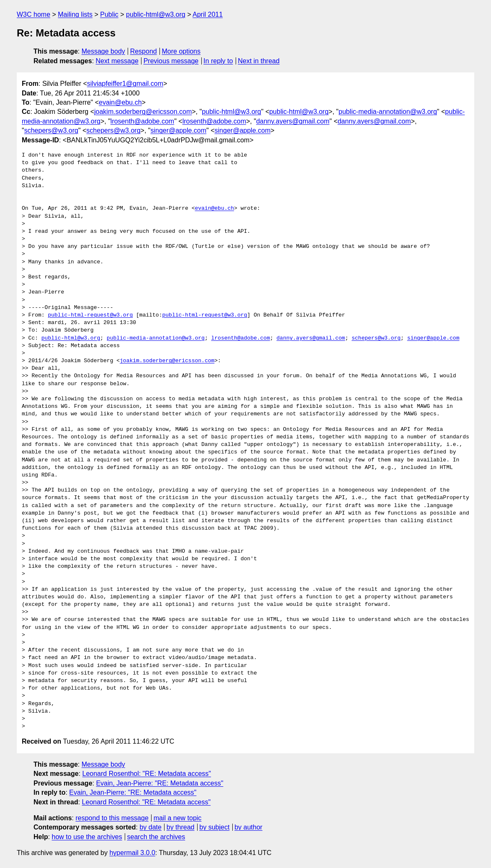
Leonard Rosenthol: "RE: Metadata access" (147, 774)
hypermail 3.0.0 (132, 853)
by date (150, 827)
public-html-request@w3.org (90, 315)
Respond (144, 51)
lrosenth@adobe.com (142, 121)
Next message (117, 61)
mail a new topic (178, 818)
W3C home (33, 14)
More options (181, 51)
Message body (103, 51)
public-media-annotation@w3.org (388, 112)
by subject (214, 827)
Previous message (171, 61)
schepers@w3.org (51, 130)
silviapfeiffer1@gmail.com (125, 84)
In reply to (218, 61)
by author (248, 827)
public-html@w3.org (156, 14)
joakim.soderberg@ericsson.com (143, 112)
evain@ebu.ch (120, 102)
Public (109, 14)
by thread (181, 827)
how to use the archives (87, 837)
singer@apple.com (178, 130)
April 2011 (208, 14)
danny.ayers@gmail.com (293, 121)
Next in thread (259, 61)
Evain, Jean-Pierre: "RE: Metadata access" (159, 783)
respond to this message (112, 818)
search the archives (156, 837)
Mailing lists (75, 14)
